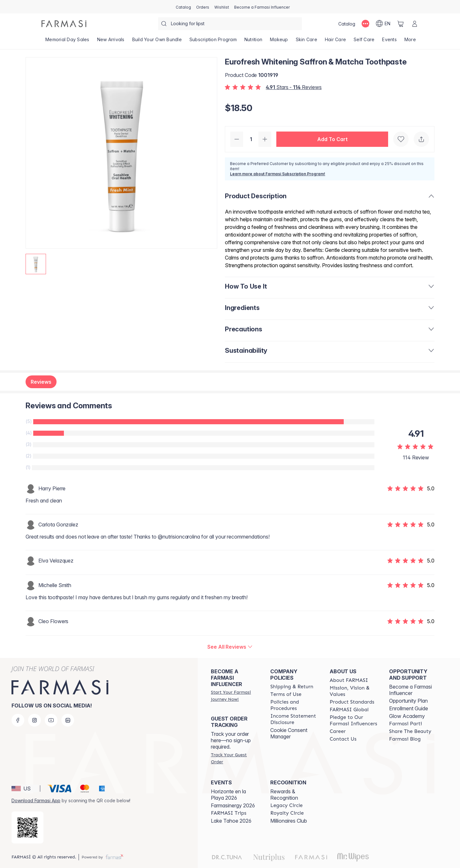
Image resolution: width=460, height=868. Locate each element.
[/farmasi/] (64, 24)
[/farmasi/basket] (401, 24)
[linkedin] (68, 720)
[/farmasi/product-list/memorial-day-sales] (67, 42)
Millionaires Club (289, 821)
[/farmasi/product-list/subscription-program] (213, 42)
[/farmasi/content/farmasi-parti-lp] (406, 724)
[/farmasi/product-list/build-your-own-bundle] (157, 42)
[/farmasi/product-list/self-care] (364, 42)
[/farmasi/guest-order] (235, 758)
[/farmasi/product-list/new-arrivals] (111, 42)
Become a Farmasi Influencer (410, 690)
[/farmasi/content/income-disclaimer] (294, 719)
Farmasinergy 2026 (233, 805)
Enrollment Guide (409, 708)
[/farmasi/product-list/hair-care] (335, 42)
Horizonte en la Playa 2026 (228, 795)
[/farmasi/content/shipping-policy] (292, 687)
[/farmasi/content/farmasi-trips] (229, 813)
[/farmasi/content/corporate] (349, 710)
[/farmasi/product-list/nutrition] (253, 42)
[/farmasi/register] (203, 7)
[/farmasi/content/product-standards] (352, 702)
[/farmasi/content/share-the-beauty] (410, 731)
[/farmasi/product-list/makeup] (279, 42)
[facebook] (18, 720)
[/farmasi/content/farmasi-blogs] (405, 739)
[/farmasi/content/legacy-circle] (286, 805)
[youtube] (51, 720)
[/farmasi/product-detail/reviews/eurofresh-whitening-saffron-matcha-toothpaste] (230, 647)
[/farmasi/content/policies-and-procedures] (294, 705)
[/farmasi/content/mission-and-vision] (354, 691)
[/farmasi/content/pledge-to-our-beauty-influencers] (354, 721)
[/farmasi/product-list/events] (389, 42)
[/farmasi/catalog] (183, 7)
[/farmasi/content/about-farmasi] (349, 680)
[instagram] (34, 720)
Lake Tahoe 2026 (231, 821)
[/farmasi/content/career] (338, 731)
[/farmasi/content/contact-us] (343, 739)
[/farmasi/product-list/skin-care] (307, 42)
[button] (332, 139)
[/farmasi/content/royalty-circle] (287, 813)
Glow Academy (407, 716)
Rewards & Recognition (284, 795)
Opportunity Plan (408, 701)
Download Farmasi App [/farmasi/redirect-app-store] (36, 800)
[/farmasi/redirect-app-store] (27, 827)
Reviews (41, 382)
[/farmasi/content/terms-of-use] (286, 694)
